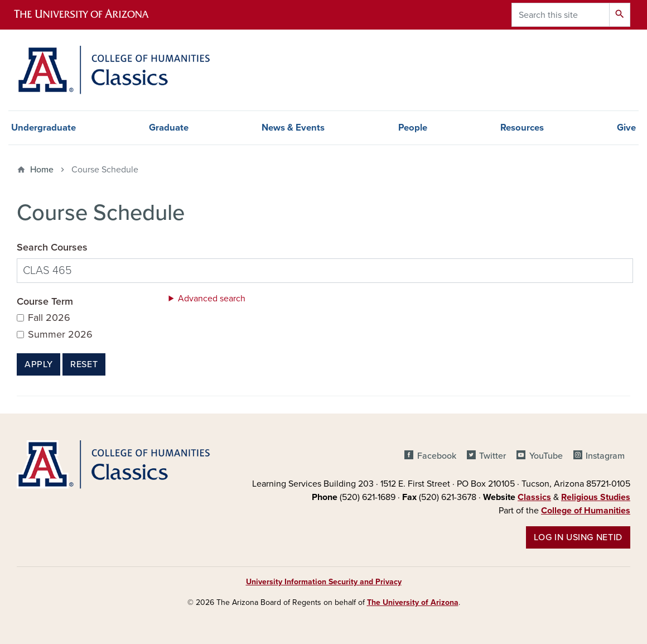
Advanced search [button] (212, 299)
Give (626, 128)
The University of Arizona (413, 602)
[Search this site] (561, 15)
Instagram (605, 456)
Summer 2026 (60, 335)
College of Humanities (586, 511)
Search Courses (52, 247)
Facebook (437, 456)
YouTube (546, 456)
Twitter (493, 456)
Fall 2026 (49, 318)
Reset (84, 364)
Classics (534, 497)
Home (42, 170)
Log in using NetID (578, 537)
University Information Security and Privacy (324, 582)
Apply (38, 364)
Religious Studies (596, 497)
